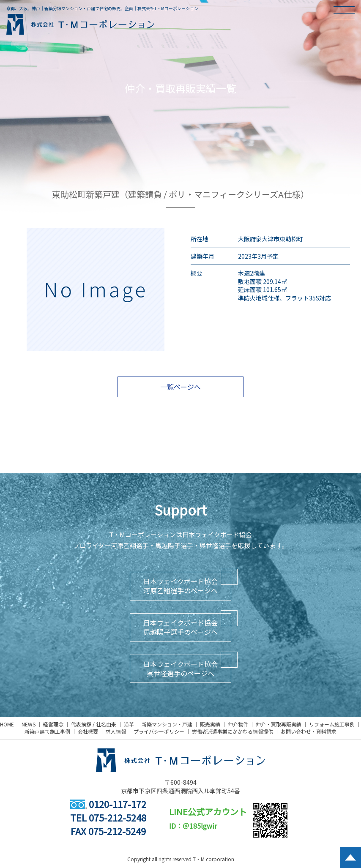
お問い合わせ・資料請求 (309, 731)
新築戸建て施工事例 (47, 731)
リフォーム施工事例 (332, 724)
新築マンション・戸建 (167, 724)
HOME (7, 724)
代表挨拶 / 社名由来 (94, 724)
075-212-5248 (118, 817)
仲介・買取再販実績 (279, 724)
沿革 (129, 724)
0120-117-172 (108, 804)
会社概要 (88, 731)
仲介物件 (238, 724)
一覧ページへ (180, 387)
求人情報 (116, 731)
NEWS (29, 724)
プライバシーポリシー (159, 731)
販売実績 (210, 724)
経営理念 (53, 724)
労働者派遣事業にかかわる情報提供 (232, 731)
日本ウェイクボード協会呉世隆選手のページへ (180, 669)
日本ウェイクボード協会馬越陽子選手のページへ (180, 627)
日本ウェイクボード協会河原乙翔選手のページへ (180, 586)
